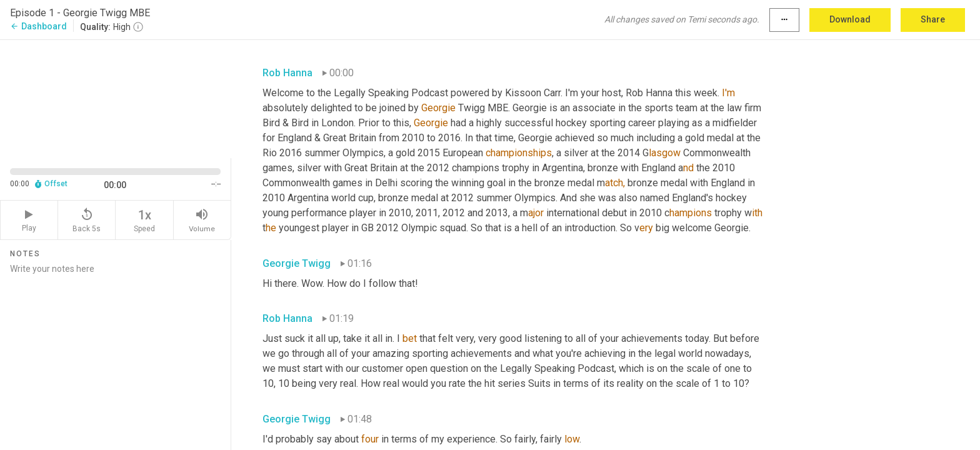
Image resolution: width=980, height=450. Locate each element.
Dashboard (38, 26)
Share (933, 19)
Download (850, 19)
